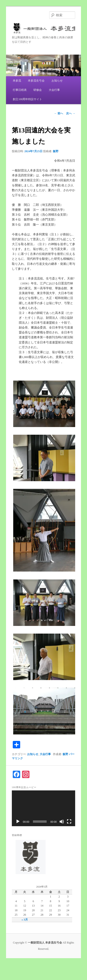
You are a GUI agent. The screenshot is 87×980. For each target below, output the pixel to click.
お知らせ (57, 81)
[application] (44, 808)
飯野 (56, 151)
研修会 (38, 90)
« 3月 (25, 920)
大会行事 (54, 90)
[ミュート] (62, 822)
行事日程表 (20, 90)
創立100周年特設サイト (27, 99)
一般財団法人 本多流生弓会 (44, 29)
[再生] (18, 822)
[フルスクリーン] (69, 822)
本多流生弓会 (36, 81)
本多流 (17, 81)
